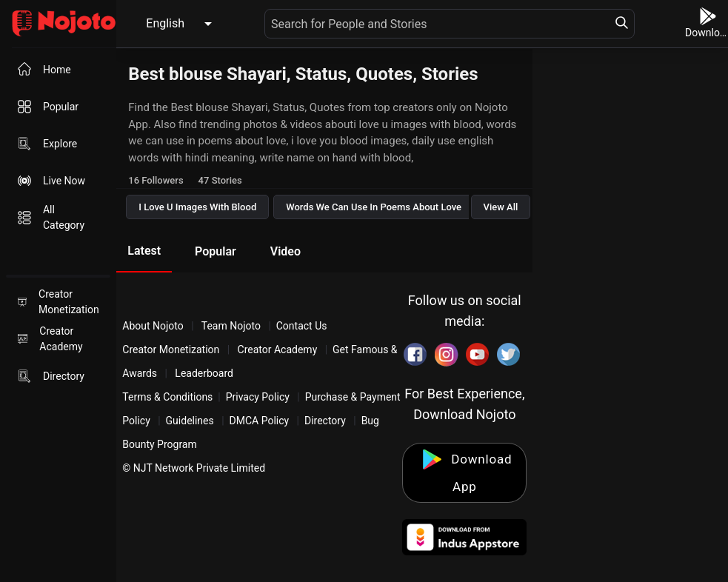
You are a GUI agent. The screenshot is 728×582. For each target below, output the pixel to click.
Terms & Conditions (167, 397)
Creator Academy (277, 349)
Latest (144, 251)
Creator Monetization (172, 349)
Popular (216, 251)
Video (285, 251)
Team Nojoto (231, 326)
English (165, 23)
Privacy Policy (258, 397)
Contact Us (302, 326)
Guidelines (190, 421)
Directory (325, 421)
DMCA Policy (260, 421)
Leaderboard (204, 373)
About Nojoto (154, 326)
